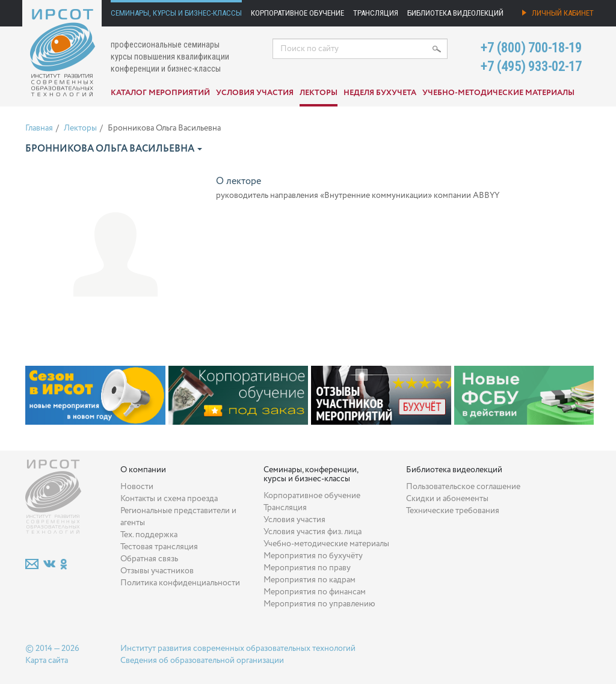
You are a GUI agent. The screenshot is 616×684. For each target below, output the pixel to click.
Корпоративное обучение (297, 13)
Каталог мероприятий (160, 93)
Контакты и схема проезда (169, 499)
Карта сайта (47, 661)
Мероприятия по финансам (315, 592)
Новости (137, 487)
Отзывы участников (157, 571)
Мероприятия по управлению (319, 604)
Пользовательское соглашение (463, 487)
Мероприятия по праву (307, 568)
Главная (39, 128)
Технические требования (453, 511)
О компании (143, 470)
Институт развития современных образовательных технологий (238, 649)
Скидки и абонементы (447, 499)
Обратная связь (149, 559)
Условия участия (255, 93)
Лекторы (319, 93)
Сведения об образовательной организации (202, 661)
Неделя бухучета (380, 93)
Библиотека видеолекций (455, 13)
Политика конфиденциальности (180, 583)
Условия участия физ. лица (313, 532)
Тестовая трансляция (159, 547)
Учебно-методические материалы (498, 93)
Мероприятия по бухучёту (313, 556)
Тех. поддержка (149, 535)
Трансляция (376, 13)
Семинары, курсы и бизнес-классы (176, 13)
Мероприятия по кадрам (310, 580)
